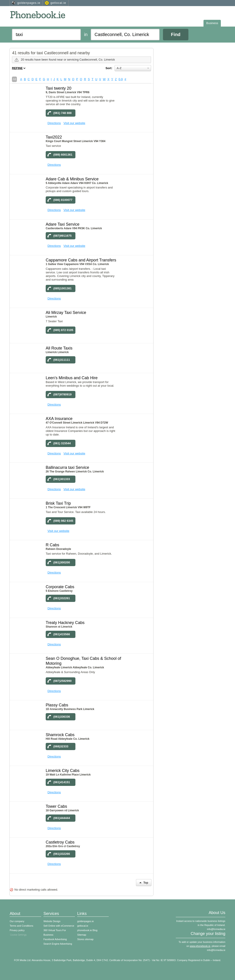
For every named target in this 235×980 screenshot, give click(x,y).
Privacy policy (17, 930)
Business (212, 23)
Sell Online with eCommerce (59, 926)
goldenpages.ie (29, 3)
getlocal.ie (58, 3)
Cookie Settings (18, 935)
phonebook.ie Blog (87, 930)
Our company (17, 921)
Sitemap (82, 935)
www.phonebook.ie (200, 946)
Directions (54, 123)
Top (144, 883)
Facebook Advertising (55, 939)
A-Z (133, 68)
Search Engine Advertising (58, 944)
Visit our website (74, 123)
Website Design (52, 921)
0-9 (121, 79)
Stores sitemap (85, 939)
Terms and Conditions (21, 926)
